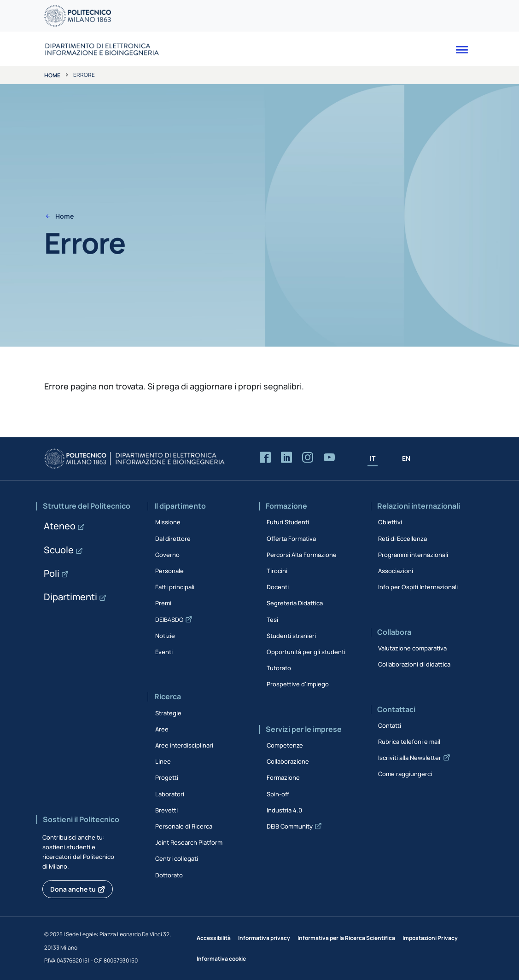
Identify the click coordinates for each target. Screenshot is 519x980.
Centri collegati (177, 858)
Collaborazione (288, 761)
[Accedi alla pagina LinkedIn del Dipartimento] (286, 458)
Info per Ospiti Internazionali (418, 587)
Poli (52, 573)
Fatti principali (175, 587)
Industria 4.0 (284, 810)
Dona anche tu (73, 889)
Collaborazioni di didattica (414, 664)
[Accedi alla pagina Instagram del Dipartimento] (308, 458)
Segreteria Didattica (295, 603)
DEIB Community (290, 826)
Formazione (283, 777)
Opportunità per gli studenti (306, 652)
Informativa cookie (221, 959)
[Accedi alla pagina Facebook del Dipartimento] (265, 458)
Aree (162, 729)
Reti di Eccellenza (402, 539)
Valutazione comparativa (412, 648)
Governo (167, 555)
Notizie (165, 636)
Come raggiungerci (405, 774)
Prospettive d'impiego (298, 684)
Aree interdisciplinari (184, 745)
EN (406, 458)
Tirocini (277, 571)
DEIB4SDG (169, 620)
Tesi (272, 620)
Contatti (390, 725)
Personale (169, 571)
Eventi (164, 652)
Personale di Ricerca (184, 826)
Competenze (285, 745)
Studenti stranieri (291, 636)
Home (52, 75)
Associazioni (396, 571)
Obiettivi (390, 522)
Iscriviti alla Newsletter (410, 758)
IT (373, 458)
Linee (163, 761)
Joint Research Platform (189, 842)
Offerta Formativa (291, 539)
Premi (163, 603)
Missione (168, 522)
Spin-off (278, 794)
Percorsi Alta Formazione (302, 555)
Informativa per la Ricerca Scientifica (346, 938)
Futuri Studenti (288, 522)
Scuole (59, 550)
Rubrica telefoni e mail (409, 742)
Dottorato (169, 875)
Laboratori (170, 794)
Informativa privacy (264, 938)
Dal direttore (173, 539)
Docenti (278, 587)
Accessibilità (214, 938)
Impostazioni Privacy (430, 938)
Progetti (167, 777)
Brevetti (166, 810)
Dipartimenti (70, 597)
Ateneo (60, 526)
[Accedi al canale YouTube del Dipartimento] (329, 458)
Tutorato (279, 668)
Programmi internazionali (413, 555)
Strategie (168, 713)
